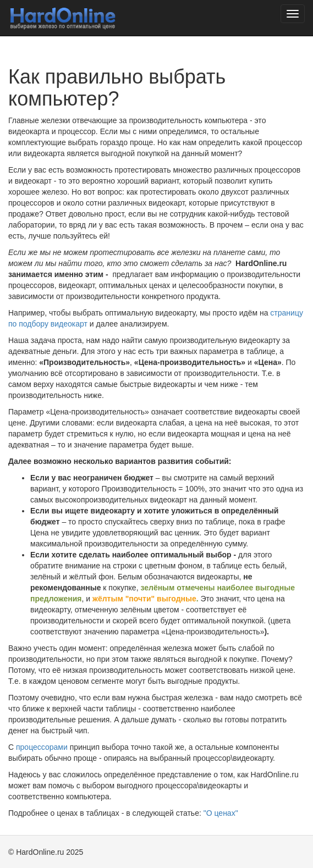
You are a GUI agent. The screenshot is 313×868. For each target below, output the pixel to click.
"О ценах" (221, 813)
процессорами (42, 747)
